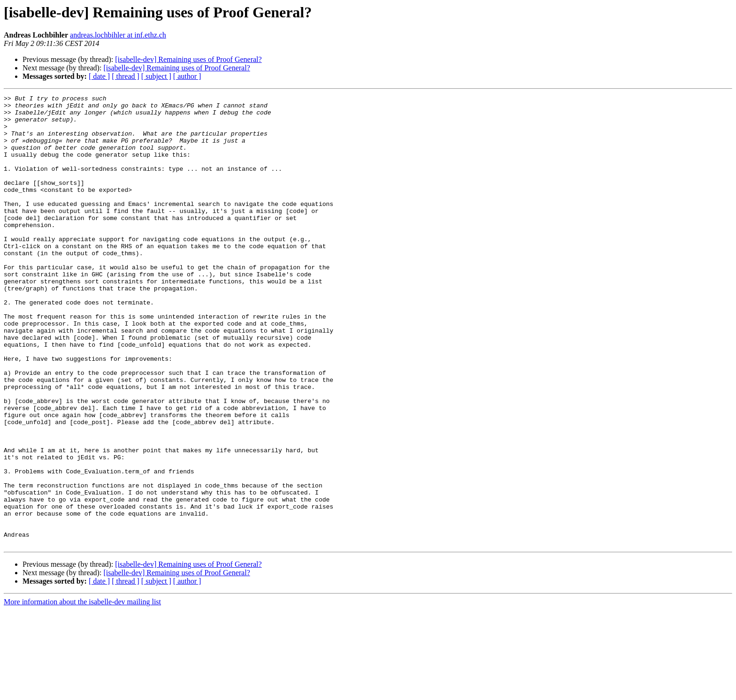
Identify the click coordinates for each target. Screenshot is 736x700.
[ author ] (187, 76)
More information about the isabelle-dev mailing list (82, 692)
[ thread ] (126, 76)
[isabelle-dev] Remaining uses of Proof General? (188, 59)
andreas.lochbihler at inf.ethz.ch (118, 35)
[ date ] (99, 76)
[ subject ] (156, 76)
